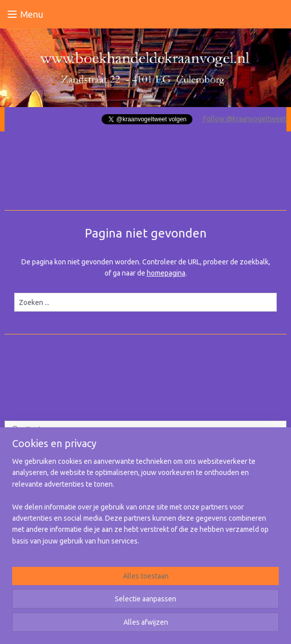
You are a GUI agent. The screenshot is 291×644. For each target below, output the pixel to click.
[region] (145, 505)
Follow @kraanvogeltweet (244, 119)
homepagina (166, 273)
